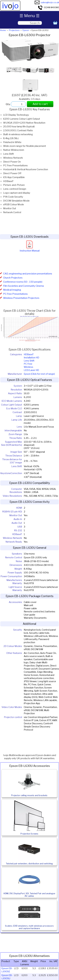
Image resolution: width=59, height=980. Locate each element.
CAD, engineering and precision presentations (28, 274)
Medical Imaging (12, 290)
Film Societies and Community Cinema (23, 286)
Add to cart (40, 104)
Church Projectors (13, 278)
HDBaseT (29, 354)
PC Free (28, 364)
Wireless (28, 367)
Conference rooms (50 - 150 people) (23, 282)
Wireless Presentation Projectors (21, 298)
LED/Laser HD (31, 370)
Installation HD (31, 358)
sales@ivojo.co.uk (47, 2)
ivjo (10, 6)
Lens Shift (29, 361)
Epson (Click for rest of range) (39, 374)
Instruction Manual (30, 249)
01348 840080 (48, 7)
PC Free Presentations (15, 294)
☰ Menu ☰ (29, 16)
